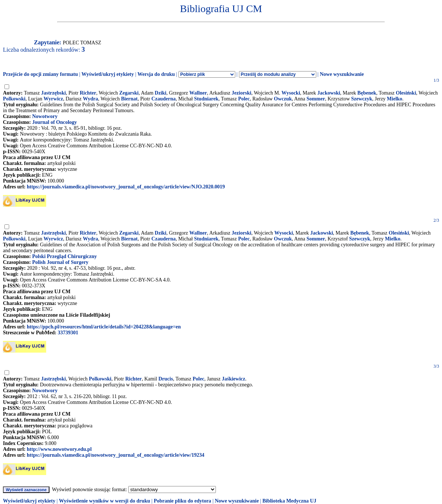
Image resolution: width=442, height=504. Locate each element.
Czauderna (163, 99)
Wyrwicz (53, 99)
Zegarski (129, 93)
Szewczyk (362, 99)
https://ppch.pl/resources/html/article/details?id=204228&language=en (104, 327)
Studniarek (206, 99)
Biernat (129, 99)
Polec (244, 99)
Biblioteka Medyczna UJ (289, 501)
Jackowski (329, 93)
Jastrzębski (54, 93)
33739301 (68, 333)
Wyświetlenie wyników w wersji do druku (105, 501)
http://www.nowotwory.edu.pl (59, 449)
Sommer (316, 99)
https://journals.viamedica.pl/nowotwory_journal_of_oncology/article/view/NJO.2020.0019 (126, 187)
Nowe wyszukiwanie (342, 74)
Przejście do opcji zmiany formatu (40, 74)
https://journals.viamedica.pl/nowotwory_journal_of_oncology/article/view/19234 (116, 455)
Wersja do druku (156, 74)
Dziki (161, 93)
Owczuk (283, 99)
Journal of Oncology (55, 122)
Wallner (198, 93)
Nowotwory (45, 116)
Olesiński (406, 93)
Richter (88, 93)
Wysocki (291, 93)
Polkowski (14, 99)
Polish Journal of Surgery (60, 262)
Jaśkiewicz (233, 379)
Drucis (166, 379)
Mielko (395, 99)
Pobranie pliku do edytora (182, 501)
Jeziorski (242, 93)
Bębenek (367, 93)
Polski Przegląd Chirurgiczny (65, 256)
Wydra (90, 99)
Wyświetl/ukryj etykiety (108, 74)
